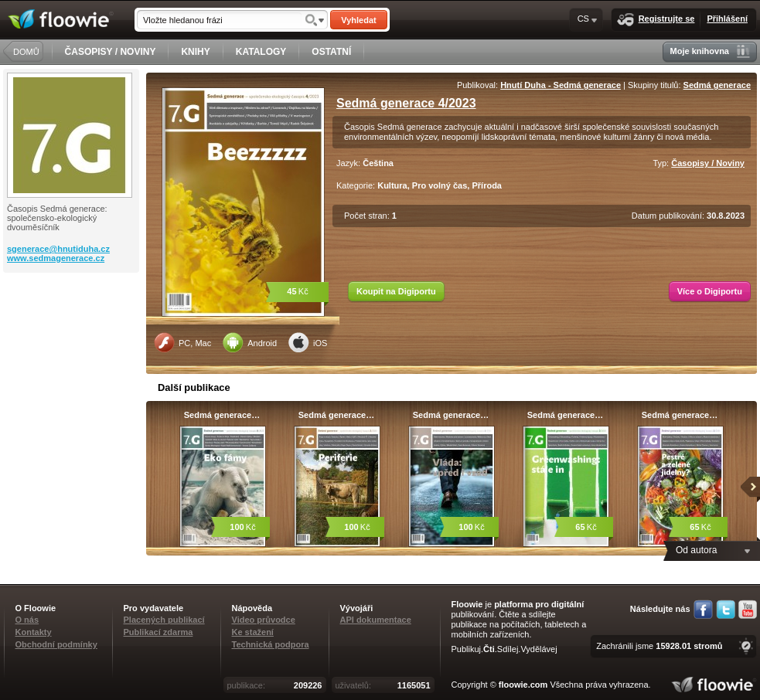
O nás (27, 620)
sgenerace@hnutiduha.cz (58, 249)
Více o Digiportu (710, 291)
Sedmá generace (717, 85)
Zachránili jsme (659, 646)
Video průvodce (264, 620)
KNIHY (195, 52)
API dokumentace (376, 620)
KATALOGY (261, 52)
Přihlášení (727, 19)
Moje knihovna (710, 51)
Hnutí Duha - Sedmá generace (561, 85)
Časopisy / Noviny (708, 163)
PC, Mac (182, 342)
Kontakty (34, 632)
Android (250, 342)
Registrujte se (656, 20)
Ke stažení (253, 632)
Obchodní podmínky (56, 644)
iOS (308, 342)
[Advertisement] (73, 335)
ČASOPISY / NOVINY (111, 52)
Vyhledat (358, 20)
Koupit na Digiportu (396, 291)
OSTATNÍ (331, 52)
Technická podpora (271, 644)
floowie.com (523, 685)
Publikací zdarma (158, 632)
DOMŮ (26, 52)
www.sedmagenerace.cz (56, 258)
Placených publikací (164, 620)
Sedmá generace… (222, 415)
